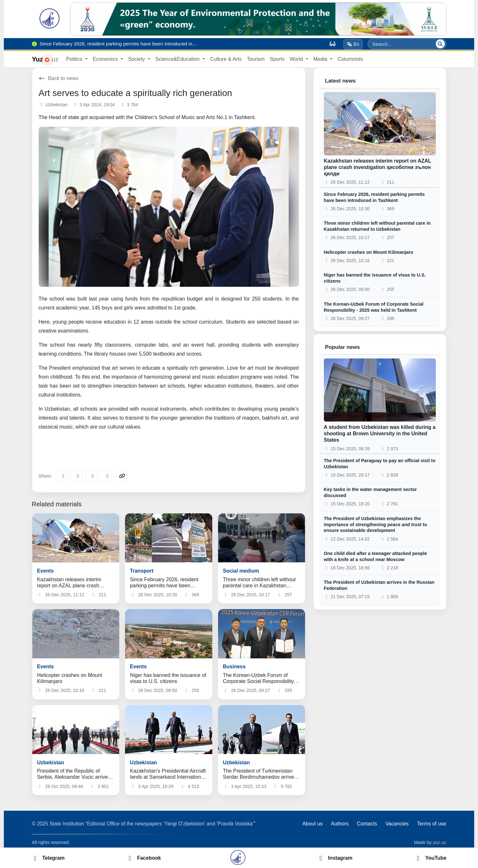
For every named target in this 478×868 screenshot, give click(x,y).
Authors (340, 824)
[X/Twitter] (91, 476)
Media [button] (321, 59)
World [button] (297, 59)
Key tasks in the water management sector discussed (370, 492)
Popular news (343, 347)
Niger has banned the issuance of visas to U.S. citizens (375, 278)
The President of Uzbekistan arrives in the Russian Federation (379, 585)
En (353, 44)
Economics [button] (106, 59)
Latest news (341, 81)
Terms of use (432, 824)
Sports (277, 59)
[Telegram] (62, 476)
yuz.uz (440, 842)
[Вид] (333, 44)
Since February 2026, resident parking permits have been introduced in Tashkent (374, 197)
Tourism (256, 59)
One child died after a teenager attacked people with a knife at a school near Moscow (376, 556)
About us (313, 824)
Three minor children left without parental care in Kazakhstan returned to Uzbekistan (377, 226)
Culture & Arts (226, 59)
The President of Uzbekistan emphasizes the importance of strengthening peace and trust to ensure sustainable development (376, 524)
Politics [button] (75, 59)
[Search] (440, 44)
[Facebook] (77, 476)
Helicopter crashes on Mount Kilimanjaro (369, 252)
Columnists (350, 59)
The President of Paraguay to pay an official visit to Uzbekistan (380, 464)
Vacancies (397, 824)
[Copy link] (121, 476)
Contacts (367, 824)
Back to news (59, 78)
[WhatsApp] (106, 476)
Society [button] (137, 59)
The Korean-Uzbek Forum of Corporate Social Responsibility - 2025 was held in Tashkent (374, 307)
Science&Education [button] (178, 59)
